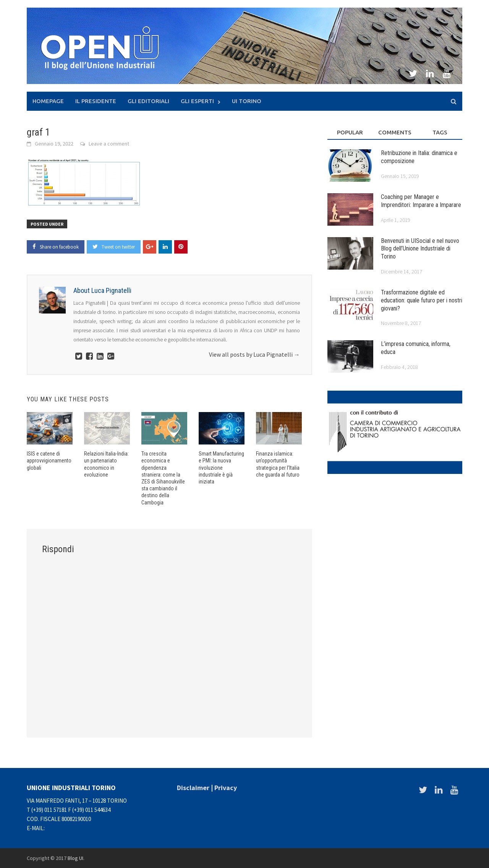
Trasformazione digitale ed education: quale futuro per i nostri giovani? (422, 300)
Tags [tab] (440, 132)
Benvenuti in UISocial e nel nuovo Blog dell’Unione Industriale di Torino (420, 249)
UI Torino (247, 101)
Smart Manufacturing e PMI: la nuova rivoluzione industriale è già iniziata (221, 468)
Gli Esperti (197, 101)
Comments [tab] (395, 132)
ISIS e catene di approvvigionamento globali (49, 461)
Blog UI (75, 858)
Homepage (48, 101)
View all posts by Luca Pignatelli (254, 354)
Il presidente (96, 101)
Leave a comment (109, 144)
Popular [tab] (350, 132)
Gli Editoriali (148, 101)
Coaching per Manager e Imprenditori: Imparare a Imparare (421, 201)
